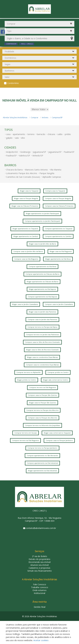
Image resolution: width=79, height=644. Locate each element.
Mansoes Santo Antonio (36, 170)
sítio (23, 138)
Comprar (35, 118)
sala (17, 138)
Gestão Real (40, 607)
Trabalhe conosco (40, 587)
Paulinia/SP (69, 152)
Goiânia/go (25, 152)
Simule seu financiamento (40, 571)
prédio (68, 134)
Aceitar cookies (41, 640)
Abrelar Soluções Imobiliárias (15, 118)
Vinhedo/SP (38, 156)
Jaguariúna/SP (55, 152)
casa (8, 134)
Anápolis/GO (12, 152)
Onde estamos (39, 590)
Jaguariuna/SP (39, 152)
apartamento (19, 134)
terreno (31, 134)
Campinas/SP (57, 118)
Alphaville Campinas (52, 177)
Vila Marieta (56, 170)
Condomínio (13, 83)
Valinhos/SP (24, 156)
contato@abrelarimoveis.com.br (41, 528)
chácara (51, 134)
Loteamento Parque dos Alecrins (22, 173)
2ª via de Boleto (40, 556)
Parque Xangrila (47, 173)
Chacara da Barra (14, 170)
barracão (41, 134)
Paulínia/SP (11, 156)
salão (60, 134)
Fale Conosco (40, 584)
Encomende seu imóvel (40, 562)
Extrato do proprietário (39, 559)
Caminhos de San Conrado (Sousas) (23, 177)
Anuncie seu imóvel (40, 565)
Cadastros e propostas (39, 568)
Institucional (39, 593)
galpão (9, 138)
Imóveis (45, 118)
